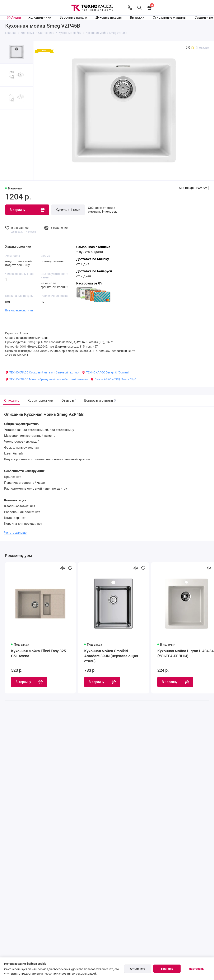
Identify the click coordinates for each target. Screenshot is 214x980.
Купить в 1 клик (68, 210)
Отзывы (69, 401)
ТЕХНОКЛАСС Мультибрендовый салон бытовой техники (47, 379)
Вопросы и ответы (99, 401)
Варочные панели (73, 17)
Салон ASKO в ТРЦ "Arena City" (113, 379)
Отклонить (138, 969)
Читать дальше (15, 533)
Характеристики (40, 401)
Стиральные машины (169, 17)
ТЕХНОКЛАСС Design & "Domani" (106, 372)
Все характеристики (19, 310)
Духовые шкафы (109, 17)
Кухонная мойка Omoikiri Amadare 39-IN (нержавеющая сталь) (111, 656)
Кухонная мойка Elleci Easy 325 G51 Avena (38, 654)
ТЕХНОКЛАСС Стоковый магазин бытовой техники (42, 372)
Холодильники (40, 17)
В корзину (29, 682)
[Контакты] (130, 8)
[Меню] (8, 8)
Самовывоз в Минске (93, 247)
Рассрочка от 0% (89, 283)
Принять (167, 969)
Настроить (196, 969)
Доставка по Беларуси (94, 271)
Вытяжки (137, 17)
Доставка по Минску (93, 259)
